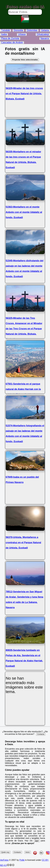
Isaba (4, 34)
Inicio (28, 852)
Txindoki (6, 30)
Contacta (41, 734)
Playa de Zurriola (10, 38)
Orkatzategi (43, 34)
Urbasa (22, 34)
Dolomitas (32, 30)
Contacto (17, 852)
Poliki (22, 860)
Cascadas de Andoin (12, 42)
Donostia (18, 30)
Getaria (45, 30)
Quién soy (5, 852)
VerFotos (4, 860)
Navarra (45, 38)
